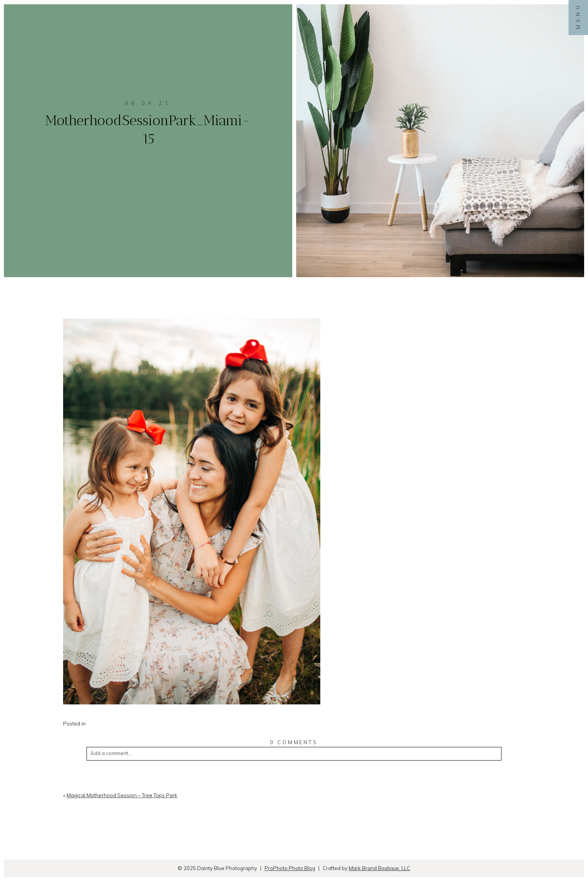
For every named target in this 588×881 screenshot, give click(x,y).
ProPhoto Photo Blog (290, 868)
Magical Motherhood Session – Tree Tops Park (122, 795)
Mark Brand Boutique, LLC (380, 868)
